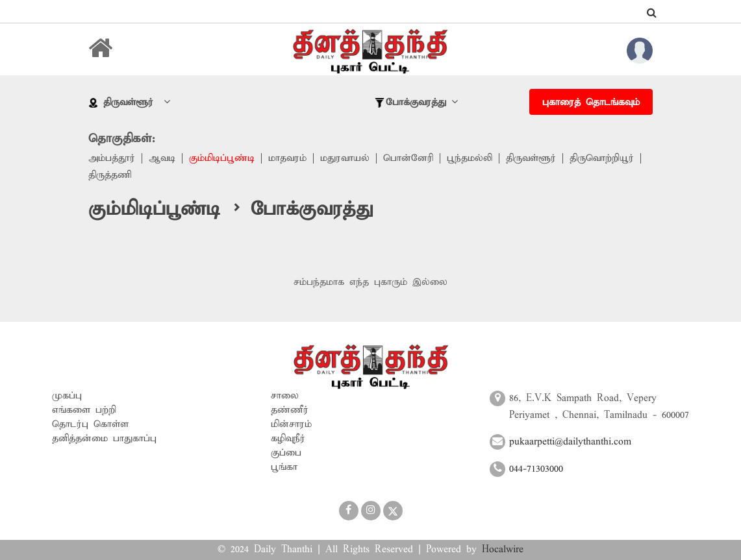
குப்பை (286, 453)
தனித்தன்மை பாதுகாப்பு (104, 439)
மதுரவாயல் (345, 158)
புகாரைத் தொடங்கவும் (591, 103)
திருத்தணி (110, 175)
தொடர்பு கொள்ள (90, 424)
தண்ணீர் (290, 410)
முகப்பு (67, 396)
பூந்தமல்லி (470, 158)
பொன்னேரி (408, 158)
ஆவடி (162, 158)
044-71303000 (536, 469)
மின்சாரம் (291, 424)
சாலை (285, 396)
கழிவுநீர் (288, 439)
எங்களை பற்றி (84, 410)
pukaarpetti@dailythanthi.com (570, 442)
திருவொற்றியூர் (602, 158)
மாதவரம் (287, 158)
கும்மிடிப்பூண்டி (222, 158)
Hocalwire (503, 550)
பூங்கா (284, 467)
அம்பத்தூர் (112, 158)
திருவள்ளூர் (531, 158)
